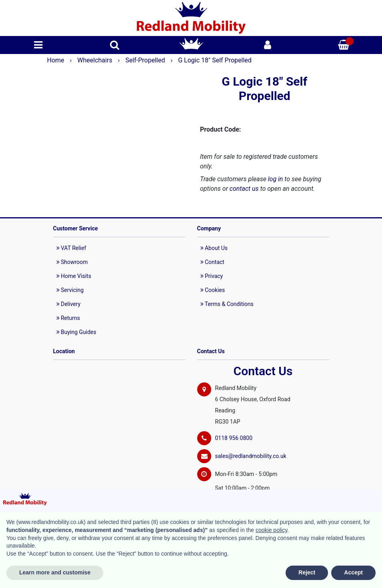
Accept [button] (353, 572)
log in (276, 179)
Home (57, 60)
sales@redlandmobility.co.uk (251, 456)
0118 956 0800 (234, 438)
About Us (214, 248)
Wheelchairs (95, 60)
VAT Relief (71, 248)
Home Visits (74, 276)
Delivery (69, 304)
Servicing (70, 290)
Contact (212, 262)
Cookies (213, 290)
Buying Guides (76, 332)
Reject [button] (307, 572)
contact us (244, 189)
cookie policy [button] (271, 530)
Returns (68, 318)
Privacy (212, 276)
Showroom (72, 262)
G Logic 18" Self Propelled (215, 60)
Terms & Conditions (227, 304)
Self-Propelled (146, 60)
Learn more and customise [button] (55, 572)
